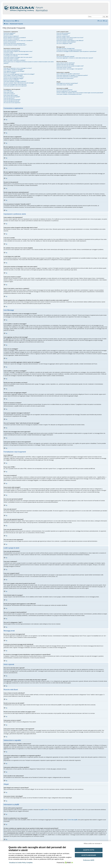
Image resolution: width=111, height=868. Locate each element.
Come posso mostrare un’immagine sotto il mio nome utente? (18, 57)
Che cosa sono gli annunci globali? (12, 97)
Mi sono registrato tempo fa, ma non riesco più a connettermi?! (18, 41)
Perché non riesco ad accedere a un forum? (14, 77)
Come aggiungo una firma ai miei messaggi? (14, 71)
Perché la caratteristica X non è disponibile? (67, 91)
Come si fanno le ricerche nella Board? (66, 63)
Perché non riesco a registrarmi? (11, 36)
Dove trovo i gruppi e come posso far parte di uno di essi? (70, 38)
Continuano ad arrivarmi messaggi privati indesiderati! (69, 50)
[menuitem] (17, 21)
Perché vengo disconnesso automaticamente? (14, 43)
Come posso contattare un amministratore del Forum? (69, 94)
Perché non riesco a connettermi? (11, 39)
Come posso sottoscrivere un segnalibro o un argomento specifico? (72, 75)
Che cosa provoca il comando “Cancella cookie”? (15, 45)
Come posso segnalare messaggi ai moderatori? (15, 81)
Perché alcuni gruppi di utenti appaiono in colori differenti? (70, 41)
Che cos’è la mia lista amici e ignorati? (65, 56)
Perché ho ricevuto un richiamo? (11, 80)
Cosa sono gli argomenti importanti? (12, 100)
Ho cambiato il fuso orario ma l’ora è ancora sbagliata (16, 54)
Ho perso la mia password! (10, 42)
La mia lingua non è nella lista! (11, 56)
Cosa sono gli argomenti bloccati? (12, 101)
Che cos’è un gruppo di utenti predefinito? (66, 42)
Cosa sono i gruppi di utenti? (63, 36)
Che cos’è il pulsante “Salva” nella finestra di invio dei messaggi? (19, 83)
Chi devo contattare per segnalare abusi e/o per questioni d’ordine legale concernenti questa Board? (80, 93)
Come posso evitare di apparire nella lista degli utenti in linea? (18, 51)
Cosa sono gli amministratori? (63, 33)
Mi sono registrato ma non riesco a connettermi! (15, 38)
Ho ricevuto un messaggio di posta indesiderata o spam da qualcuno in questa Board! (76, 51)
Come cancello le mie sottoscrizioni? (65, 78)
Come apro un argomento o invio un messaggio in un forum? (18, 68)
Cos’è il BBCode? (8, 91)
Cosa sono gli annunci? (9, 98)
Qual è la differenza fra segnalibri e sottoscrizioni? (68, 74)
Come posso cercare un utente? (64, 67)
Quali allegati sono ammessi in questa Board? (67, 83)
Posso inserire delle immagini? (11, 95)
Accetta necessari (89, 855)
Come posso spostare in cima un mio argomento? (15, 86)
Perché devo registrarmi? (9, 33)
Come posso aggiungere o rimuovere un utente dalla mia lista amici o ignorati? (75, 58)
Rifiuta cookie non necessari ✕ (93, 843)
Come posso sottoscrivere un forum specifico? (67, 77)
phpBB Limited (44, 810)
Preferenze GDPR (89, 860)
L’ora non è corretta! (8, 53)
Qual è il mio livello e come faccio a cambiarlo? (15, 60)
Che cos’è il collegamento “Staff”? (64, 43)
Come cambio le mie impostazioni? (12, 50)
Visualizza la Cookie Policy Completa (21, 863)
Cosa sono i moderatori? (62, 35)
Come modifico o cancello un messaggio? (13, 70)
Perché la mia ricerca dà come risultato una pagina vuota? (70, 66)
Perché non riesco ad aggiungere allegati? (13, 79)
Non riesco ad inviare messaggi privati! (66, 48)
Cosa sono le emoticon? (9, 94)
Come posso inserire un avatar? (11, 59)
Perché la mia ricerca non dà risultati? (65, 64)
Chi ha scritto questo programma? (64, 90)
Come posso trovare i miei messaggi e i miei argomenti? (70, 69)
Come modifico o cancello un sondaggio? (13, 76)
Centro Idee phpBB (73, 820)
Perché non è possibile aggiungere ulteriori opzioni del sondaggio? (19, 74)
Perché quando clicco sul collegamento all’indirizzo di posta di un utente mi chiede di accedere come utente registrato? (29, 62)
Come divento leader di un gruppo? (65, 39)
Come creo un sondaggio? (10, 73)
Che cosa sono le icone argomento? (12, 103)
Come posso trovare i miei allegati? (65, 85)
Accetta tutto (89, 850)
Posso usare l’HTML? (9, 92)
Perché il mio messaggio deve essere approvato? (15, 84)
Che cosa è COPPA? (9, 35)
